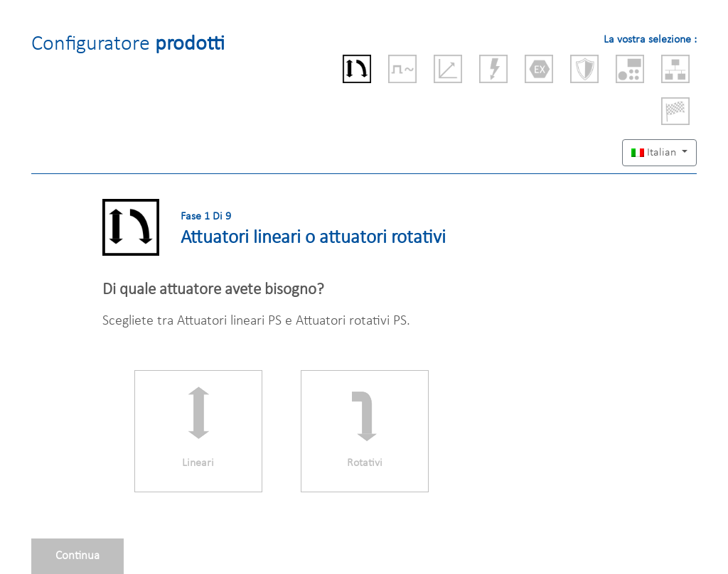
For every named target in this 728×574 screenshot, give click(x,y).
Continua (77, 556)
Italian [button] (655, 153)
